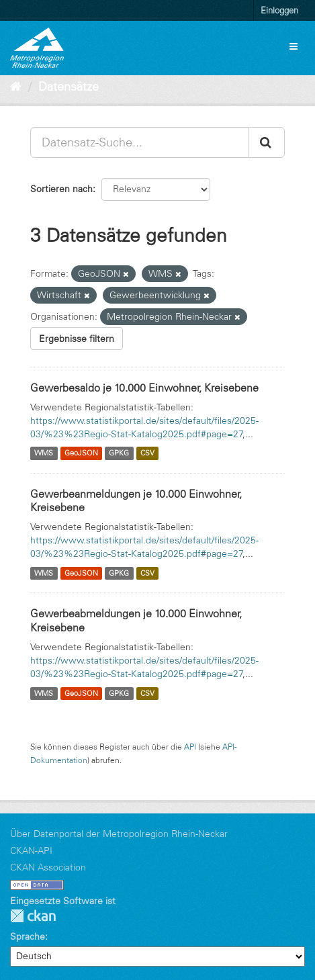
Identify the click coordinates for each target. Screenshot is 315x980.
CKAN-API (31, 850)
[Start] (16, 87)
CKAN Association (48, 867)
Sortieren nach (61, 189)
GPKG (119, 453)
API (190, 747)
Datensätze (69, 87)
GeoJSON (81, 453)
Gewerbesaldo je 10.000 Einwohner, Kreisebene (144, 388)
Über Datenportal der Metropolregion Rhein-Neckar (119, 834)
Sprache (28, 936)
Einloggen (279, 10)
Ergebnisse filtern (77, 339)
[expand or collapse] (294, 46)
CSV (147, 453)
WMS (44, 453)
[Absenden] (267, 142)
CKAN (33, 916)
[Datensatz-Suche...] (140, 142)
